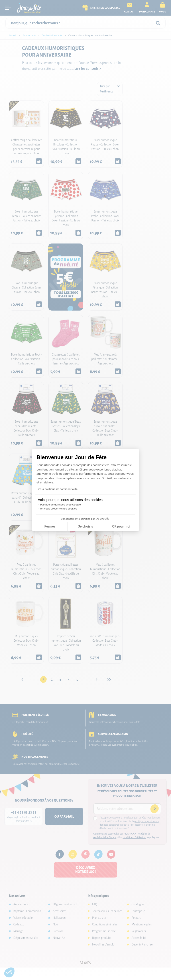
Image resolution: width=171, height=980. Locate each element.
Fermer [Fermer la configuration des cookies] (50, 527)
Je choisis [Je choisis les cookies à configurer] (85, 527)
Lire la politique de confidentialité (57, 489)
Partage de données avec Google (60, 505)
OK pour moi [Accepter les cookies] (121, 527)
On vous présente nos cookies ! (59, 509)
